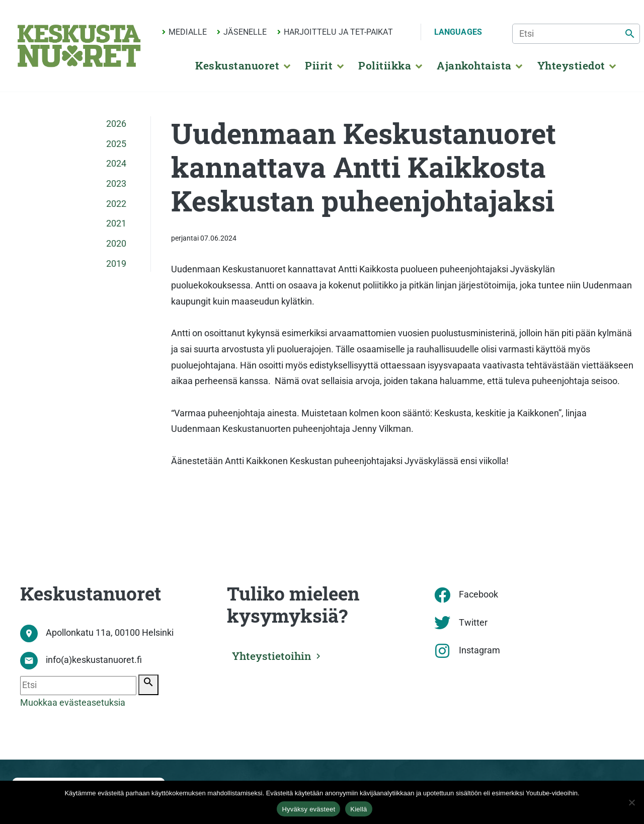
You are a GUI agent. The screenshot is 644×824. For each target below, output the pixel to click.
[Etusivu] (79, 46)
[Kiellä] (631, 802)
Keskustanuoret (237, 65)
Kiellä (358, 809)
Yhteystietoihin (276, 654)
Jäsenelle (245, 32)
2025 (116, 144)
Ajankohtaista (474, 65)
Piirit (319, 65)
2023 (116, 184)
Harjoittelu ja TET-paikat (338, 32)
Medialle (188, 32)
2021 (116, 223)
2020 (116, 244)
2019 (116, 264)
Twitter (473, 623)
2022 (116, 204)
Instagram (479, 650)
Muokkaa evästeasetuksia (73, 703)
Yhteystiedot (571, 65)
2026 (116, 124)
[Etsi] (576, 34)
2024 (116, 164)
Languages (458, 32)
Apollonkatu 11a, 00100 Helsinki (110, 633)
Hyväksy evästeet (308, 809)
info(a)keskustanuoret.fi (94, 660)
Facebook (478, 594)
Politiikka (385, 65)
